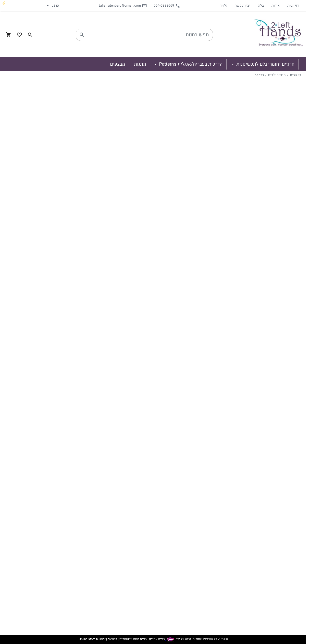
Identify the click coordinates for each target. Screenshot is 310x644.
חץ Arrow (273, 346)
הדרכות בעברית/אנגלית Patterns (277, 509)
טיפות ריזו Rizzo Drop (263, 399)
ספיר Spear (271, 315)
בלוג (261, 6)
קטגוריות (291, 84)
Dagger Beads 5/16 (264, 421)
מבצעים (287, 527)
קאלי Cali (273, 323)
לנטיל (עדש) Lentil (266, 149)
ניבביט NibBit (270, 284)
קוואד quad (272, 215)
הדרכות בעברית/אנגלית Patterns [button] (190, 64)
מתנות (288, 519)
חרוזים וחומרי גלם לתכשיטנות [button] (265, 64)
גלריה (223, 6)
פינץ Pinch (272, 252)
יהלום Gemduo (269, 276)
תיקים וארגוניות (274, 491)
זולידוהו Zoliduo (268, 268)
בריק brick (273, 141)
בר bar (259, 75)
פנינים (282, 440)
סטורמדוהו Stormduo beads (263, 381)
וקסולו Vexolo (269, 331)
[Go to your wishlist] (19, 35)
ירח (278, 200)
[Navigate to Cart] (9, 35)
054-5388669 (167, 6)
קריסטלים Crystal (267, 125)
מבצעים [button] (118, 64)
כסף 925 (280, 484)
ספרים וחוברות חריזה (270, 499)
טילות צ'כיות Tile (267, 133)
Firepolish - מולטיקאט (269, 434)
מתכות (282, 463)
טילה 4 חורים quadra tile (264, 173)
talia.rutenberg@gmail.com (123, 6)
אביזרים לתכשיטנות (271, 457)
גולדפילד (280, 476)
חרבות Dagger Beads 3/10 (263, 410)
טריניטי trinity (270, 223)
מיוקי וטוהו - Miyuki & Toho (264, 105)
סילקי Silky (272, 245)
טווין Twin (273, 362)
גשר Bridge (272, 299)
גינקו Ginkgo (271, 339)
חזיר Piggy (272, 260)
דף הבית (293, 6)
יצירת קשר (243, 6)
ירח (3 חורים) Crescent (262, 207)
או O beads (272, 354)
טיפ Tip (275, 307)
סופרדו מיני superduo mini (263, 234)
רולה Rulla (273, 292)
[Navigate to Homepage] (278, 35)
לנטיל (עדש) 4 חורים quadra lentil (264, 159)
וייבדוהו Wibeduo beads (261, 117)
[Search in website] (30, 35)
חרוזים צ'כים (277, 75)
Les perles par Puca (270, 428)
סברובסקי (279, 99)
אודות (276, 6)
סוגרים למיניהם (275, 469)
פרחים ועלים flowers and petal (269, 448)
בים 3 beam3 (270, 192)
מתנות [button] (140, 64)
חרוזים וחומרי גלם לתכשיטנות (268, 93)
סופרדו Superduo (267, 370)
